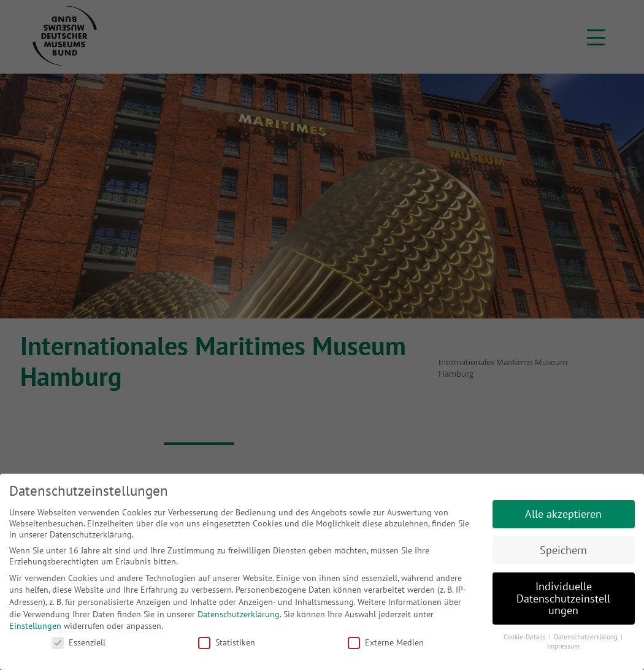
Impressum (563, 646)
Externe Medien (386, 642)
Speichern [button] (563, 550)
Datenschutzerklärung (239, 614)
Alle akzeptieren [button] (563, 514)
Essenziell (79, 642)
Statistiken (227, 642)
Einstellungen (35, 626)
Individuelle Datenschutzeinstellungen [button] (563, 598)
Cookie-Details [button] (526, 637)
